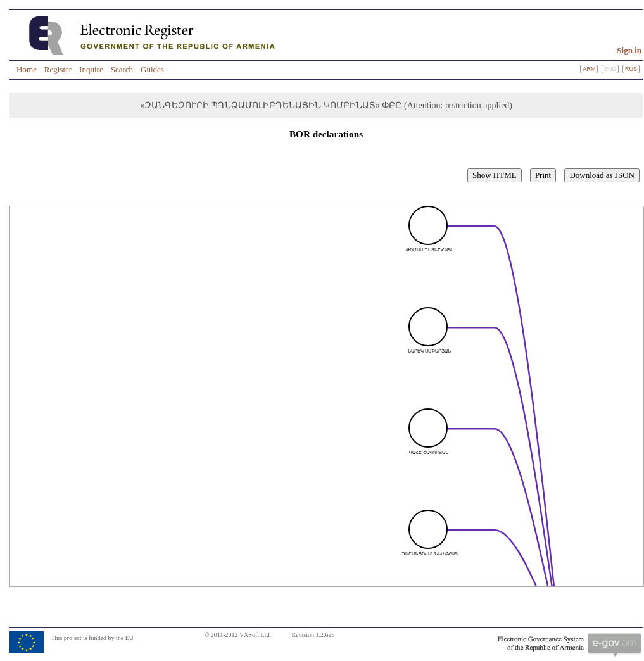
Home (27, 69)
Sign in (629, 50)
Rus (631, 69)
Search (122, 69)
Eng (610, 69)
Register (58, 69)
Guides (152, 69)
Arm (589, 69)
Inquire (91, 69)
